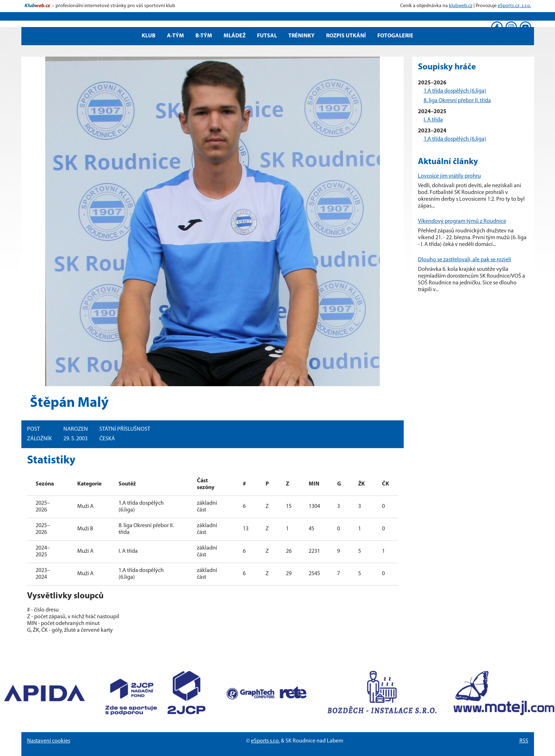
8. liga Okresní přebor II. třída (457, 101)
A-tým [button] (176, 36)
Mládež (235, 36)
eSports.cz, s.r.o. (514, 6)
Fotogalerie (395, 36)
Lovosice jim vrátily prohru (449, 176)
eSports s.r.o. (265, 741)
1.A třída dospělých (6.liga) (455, 91)
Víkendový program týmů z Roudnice (462, 221)
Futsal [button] (267, 36)
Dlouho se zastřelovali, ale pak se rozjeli (465, 260)
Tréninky (302, 36)
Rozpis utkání (346, 36)
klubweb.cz (461, 6)
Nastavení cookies (49, 741)
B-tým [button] (204, 36)
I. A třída (433, 120)
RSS (524, 741)
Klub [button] (149, 36)
